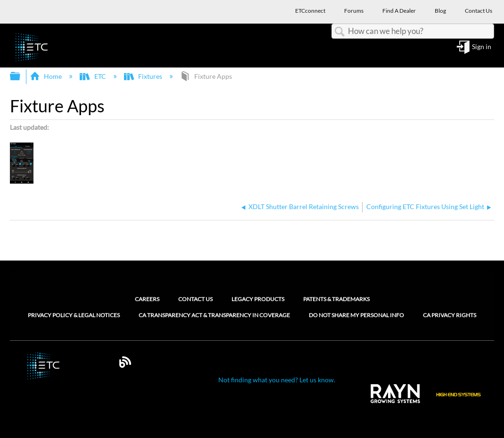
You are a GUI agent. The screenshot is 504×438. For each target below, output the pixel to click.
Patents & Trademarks (336, 299)
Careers (147, 299)
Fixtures (144, 76)
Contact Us (195, 299)
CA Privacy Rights (450, 315)
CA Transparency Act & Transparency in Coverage (214, 315)
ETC (93, 76)
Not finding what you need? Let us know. (277, 380)
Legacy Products (258, 299)
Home (46, 76)
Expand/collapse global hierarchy (21, 76)
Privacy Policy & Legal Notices (74, 315)
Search (340, 32)
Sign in (482, 47)
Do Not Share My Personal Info (356, 315)
